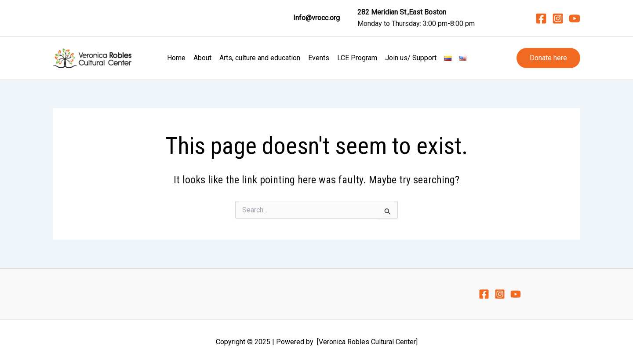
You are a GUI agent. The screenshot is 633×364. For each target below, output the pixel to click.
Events (319, 58)
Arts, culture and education (260, 58)
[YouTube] (575, 18)
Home (176, 58)
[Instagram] (558, 18)
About (202, 58)
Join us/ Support (411, 58)
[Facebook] (541, 18)
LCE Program (357, 58)
